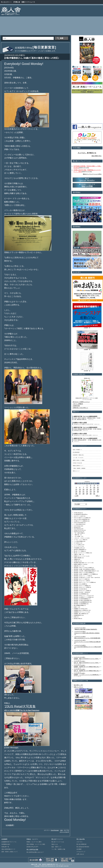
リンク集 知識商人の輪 (58, 849)
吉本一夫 (76, 663)
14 (83, 489)
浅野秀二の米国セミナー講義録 (79, 460)
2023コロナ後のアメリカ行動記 (81, 518)
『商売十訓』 (77, 535)
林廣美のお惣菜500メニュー (78, 466)
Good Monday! (55, 830)
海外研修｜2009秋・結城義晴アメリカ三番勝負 (85, 574)
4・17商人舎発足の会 (79, 524)
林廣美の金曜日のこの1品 (80, 564)
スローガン (80, 842)
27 (80, 494)
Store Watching (77, 529)
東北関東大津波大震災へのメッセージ (83, 563)
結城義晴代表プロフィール (9, 842)
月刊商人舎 (17, 2)
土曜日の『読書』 (78, 554)
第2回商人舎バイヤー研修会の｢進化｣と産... (89, 667)
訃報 (61, 830)
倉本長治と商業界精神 (79, 550)
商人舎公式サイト (6, 2)
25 (98, 492)
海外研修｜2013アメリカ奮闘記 (81, 586)
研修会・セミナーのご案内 (34, 842)
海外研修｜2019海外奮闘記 (80, 604)
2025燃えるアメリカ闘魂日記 (81, 521)
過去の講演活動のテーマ (8, 849)
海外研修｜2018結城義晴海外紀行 (82, 602)
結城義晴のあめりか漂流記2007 (81, 610)
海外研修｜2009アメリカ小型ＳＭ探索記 (83, 573)
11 (98, 487)
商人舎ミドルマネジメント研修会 (82, 553)
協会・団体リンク (56, 847)
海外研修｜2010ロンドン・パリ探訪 (82, 576)
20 (80, 492)
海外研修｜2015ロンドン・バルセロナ (83, 596)
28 (83, 494)
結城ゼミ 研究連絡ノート (77, 450)
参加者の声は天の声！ (33, 847)
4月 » (98, 496)
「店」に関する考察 (78, 533)
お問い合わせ (80, 854)
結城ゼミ (76, 607)
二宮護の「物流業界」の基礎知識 (79, 468)
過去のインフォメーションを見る (92, 174)
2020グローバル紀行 (79, 516)
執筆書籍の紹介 (6, 844)
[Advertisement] (72, 21)
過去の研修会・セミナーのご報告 (36, 844)
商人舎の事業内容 (81, 844)
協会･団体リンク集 (78, 685)
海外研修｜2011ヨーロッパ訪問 (81, 581)
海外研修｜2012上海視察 (80, 584)
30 (91, 494)
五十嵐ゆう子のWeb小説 (77, 463)
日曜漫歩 (76, 559)
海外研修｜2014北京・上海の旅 (81, 592)
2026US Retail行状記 (79, 523)
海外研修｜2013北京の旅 (80, 589)
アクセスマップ (81, 852)
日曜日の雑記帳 (77, 558)
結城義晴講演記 (77, 615)
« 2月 (77, 496)
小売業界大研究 (76, 406)
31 (94, 494)
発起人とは (55, 844)
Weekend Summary (78, 532)
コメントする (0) (64, 832)
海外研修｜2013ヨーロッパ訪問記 (82, 587)
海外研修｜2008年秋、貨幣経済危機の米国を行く (85, 571)
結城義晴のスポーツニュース (81, 612)
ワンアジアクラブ (78, 546)
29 (87, 494)
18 (98, 489)
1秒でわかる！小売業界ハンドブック (81, 402)
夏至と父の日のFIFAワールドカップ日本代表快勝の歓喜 (87, 638)
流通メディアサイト (78, 687)
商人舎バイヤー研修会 (79, 551)
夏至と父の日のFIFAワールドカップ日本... (89, 659)
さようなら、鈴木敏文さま (87, 153)
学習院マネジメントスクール (81, 556)
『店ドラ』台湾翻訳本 (78, 404)
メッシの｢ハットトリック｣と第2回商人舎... (89, 675)
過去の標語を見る (97, 156)
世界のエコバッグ (76, 471)
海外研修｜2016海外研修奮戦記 (81, 599)
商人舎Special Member (83, 847)
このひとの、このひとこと (80, 538)
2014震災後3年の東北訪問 (80, 514)
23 (91, 492)
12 (76, 489)
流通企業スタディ (78, 566)
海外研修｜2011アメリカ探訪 (81, 579)
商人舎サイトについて (66, 864)
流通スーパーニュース (28, 2)
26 (76, 494)
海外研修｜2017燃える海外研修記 (82, 600)
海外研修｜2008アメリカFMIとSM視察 (83, 568)
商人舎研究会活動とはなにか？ (35, 852)
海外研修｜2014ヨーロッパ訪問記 (82, 591)
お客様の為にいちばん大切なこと (80, 408)
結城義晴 (76, 659)
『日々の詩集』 (77, 536)
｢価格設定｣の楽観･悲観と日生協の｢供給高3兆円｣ (86, 629)
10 (94, 487)
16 (91, 489)
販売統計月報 (77, 619)
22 (87, 492)
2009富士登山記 (78, 513)
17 (94, 489)
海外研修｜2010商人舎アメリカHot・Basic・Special (86, 577)
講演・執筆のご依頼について (10, 852)
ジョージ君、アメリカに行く (78, 458)
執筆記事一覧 (5, 847)
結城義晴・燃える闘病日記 (80, 614)
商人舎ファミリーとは (58, 842)
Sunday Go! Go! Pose (79, 530)
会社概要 (79, 849)
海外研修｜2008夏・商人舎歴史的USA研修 (84, 569)
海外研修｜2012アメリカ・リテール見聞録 (84, 582)
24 (94, 492)
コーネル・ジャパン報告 (80, 540)
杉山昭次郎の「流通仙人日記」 (79, 455)
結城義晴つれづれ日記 (79, 609)
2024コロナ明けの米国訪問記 (81, 519)
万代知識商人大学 (78, 548)
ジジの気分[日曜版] (78, 541)
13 (80, 489)
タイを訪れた (77, 543)
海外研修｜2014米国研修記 (80, 594)
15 (87, 489)
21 (83, 492)
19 (76, 492)
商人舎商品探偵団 (76, 452)
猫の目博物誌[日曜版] (79, 605)
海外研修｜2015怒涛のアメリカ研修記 (83, 597)
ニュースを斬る (77, 545)
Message (76, 527)
